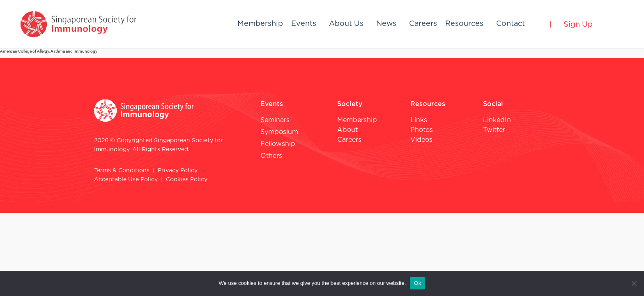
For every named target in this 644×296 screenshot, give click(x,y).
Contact (511, 24)
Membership (260, 24)
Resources (464, 24)
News (386, 24)
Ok (417, 283)
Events (304, 24)
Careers (423, 24)
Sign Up (578, 25)
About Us (346, 24)
